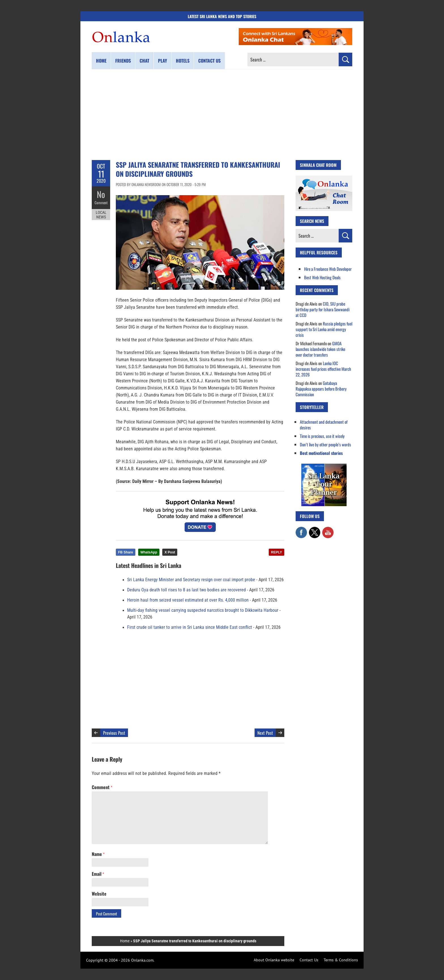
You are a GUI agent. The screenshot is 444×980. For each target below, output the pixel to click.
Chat (144, 61)
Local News (101, 215)
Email (98, 874)
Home (101, 61)
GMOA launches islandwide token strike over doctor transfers (320, 349)
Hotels (183, 61)
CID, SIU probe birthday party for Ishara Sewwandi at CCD (323, 309)
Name (98, 854)
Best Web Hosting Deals (322, 277)
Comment (101, 203)
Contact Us (309, 960)
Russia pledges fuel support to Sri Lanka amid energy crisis (324, 329)
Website (99, 894)
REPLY (277, 552)
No (101, 194)
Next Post (265, 733)
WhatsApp (149, 552)
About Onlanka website (274, 960)
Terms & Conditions (341, 960)
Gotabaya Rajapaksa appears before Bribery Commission (321, 389)
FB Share (126, 552)
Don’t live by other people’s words (325, 444)
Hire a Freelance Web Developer (328, 269)
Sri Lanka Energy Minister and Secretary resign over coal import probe (191, 580)
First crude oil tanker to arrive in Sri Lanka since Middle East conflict (190, 627)
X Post (170, 552)
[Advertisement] (222, 115)
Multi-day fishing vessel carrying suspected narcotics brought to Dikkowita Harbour (203, 610)
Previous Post (114, 733)
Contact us (209, 61)
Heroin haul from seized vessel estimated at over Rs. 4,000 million (188, 600)
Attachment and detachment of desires (324, 425)
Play (163, 61)
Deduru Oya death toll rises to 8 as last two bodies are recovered (186, 590)
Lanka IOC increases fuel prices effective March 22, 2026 (323, 369)
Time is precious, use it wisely (322, 436)
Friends (123, 61)
